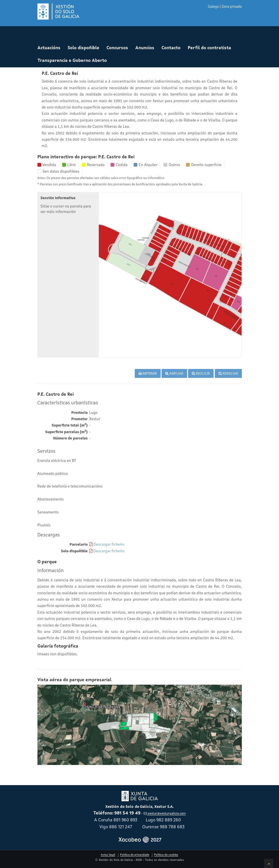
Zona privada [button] (231, 7)
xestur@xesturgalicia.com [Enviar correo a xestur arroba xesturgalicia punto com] (165, 814)
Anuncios (145, 48)
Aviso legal (108, 855)
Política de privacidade (135, 855)
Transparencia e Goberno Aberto (72, 61)
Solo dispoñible (83, 48)
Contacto (171, 48)
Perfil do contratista (209, 48)
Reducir (201, 373)
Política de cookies (166, 855)
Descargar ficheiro (109, 544)
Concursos (117, 48)
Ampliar (174, 373)
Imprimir (148, 373)
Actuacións (49, 48)
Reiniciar (228, 373)
